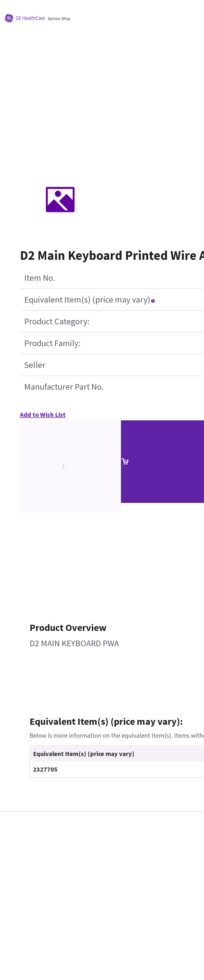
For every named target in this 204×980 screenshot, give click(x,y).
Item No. (40, 278)
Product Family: (52, 343)
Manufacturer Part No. (64, 387)
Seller (35, 365)
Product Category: (57, 321)
